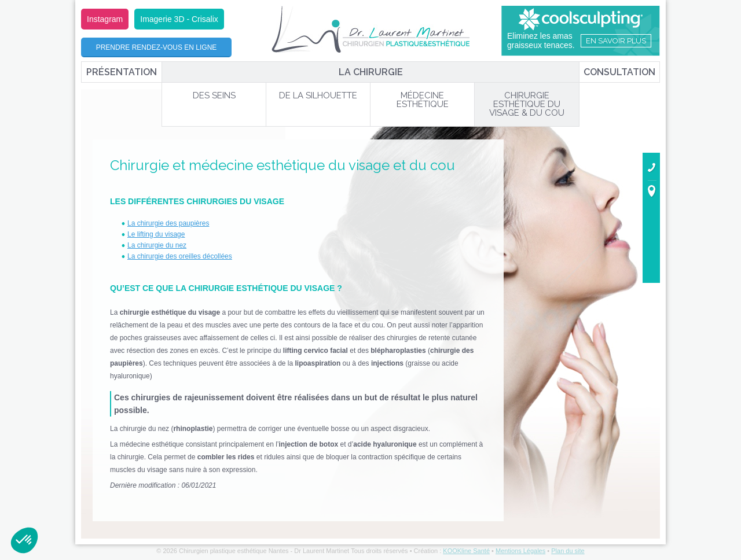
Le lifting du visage (156, 234)
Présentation (122, 72)
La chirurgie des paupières (168, 223)
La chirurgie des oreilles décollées (180, 256)
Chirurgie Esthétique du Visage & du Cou (527, 104)
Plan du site (568, 551)
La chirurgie (371, 72)
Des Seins (214, 95)
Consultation (619, 72)
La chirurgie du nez (157, 245)
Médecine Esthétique (423, 100)
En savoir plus (616, 41)
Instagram (105, 19)
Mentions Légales (520, 551)
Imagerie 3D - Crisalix (179, 19)
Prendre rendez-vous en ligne (157, 47)
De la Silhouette (318, 95)
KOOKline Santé (466, 551)
